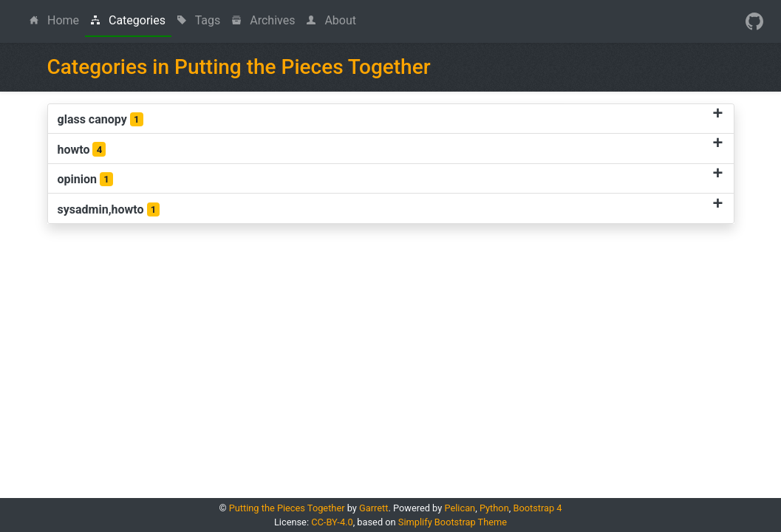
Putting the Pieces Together (287, 508)
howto (82, 149)
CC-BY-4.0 (332, 522)
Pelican (460, 508)
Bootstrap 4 (537, 508)
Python (494, 508)
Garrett (374, 508)
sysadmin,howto (109, 210)
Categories (128, 20)
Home (57, 20)
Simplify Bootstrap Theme (453, 522)
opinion (85, 180)
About (331, 20)
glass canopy (100, 120)
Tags (199, 20)
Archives (263, 20)
